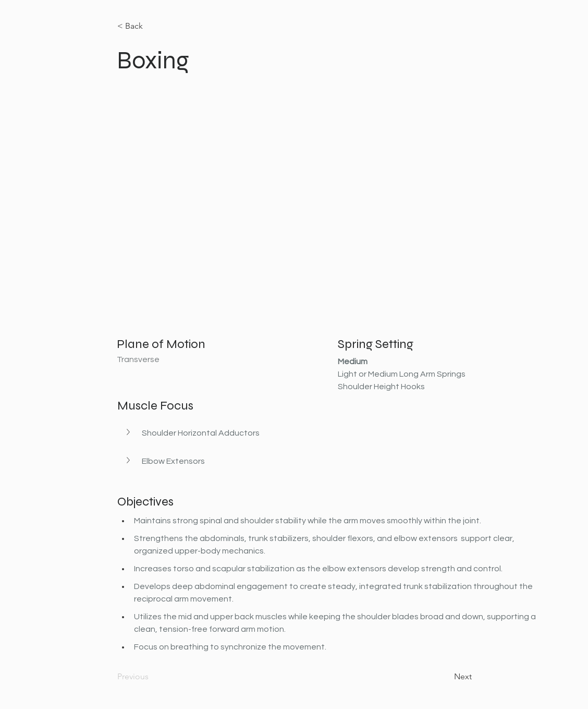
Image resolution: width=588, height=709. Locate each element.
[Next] (446, 677)
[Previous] (152, 677)
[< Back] (152, 26)
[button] (129, 432)
